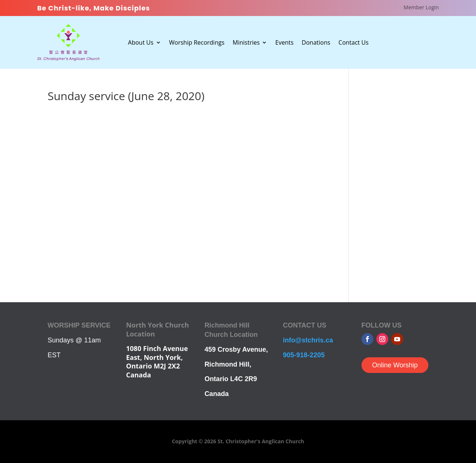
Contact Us (353, 43)
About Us (141, 43)
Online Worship (395, 365)
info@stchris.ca (308, 340)
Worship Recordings (197, 43)
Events (284, 43)
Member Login (421, 8)
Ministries (246, 43)
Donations (316, 43)
